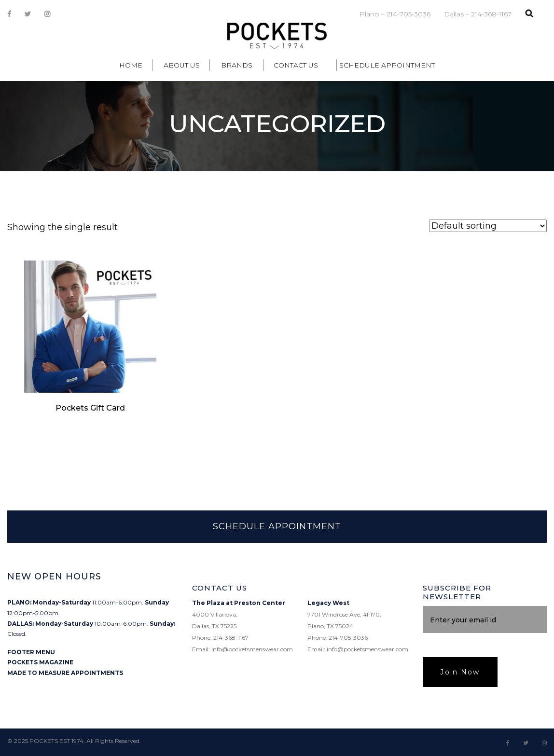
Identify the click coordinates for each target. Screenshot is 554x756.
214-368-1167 (231, 638)
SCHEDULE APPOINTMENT (277, 526)
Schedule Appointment (387, 65)
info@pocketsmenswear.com (252, 649)
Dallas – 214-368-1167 (478, 14)
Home (131, 65)
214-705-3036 (348, 638)
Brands (237, 65)
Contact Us (296, 65)
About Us (182, 65)
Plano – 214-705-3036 (395, 14)
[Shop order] (488, 226)
